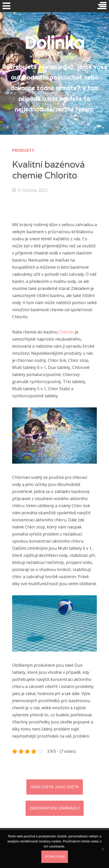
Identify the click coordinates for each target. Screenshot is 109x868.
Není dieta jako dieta (55, 787)
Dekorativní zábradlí (55, 808)
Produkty (23, 150)
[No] (103, 849)
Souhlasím (55, 857)
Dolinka (55, 42)
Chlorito (66, 332)
